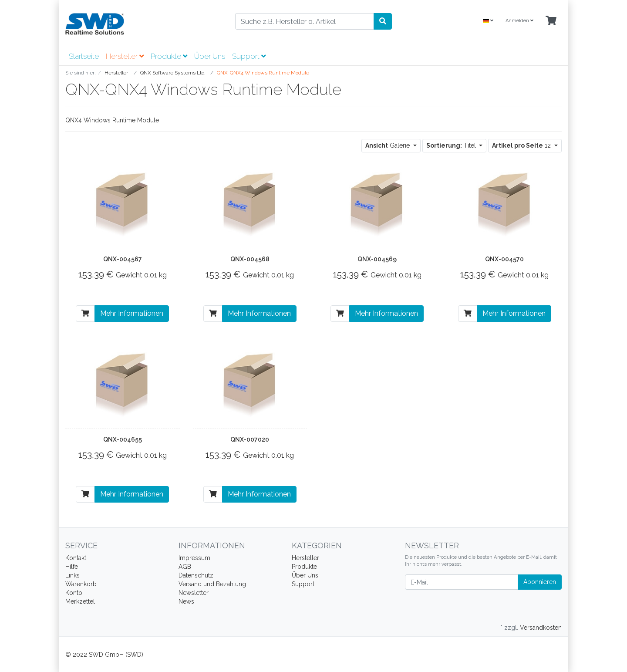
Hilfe (72, 567)
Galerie (388, 145)
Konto (74, 593)
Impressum (194, 558)
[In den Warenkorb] (85, 314)
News (186, 601)
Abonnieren (540, 582)
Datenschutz (196, 575)
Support (249, 56)
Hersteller (125, 56)
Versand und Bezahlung (212, 584)
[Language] (488, 21)
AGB (185, 567)
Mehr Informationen (132, 313)
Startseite (84, 56)
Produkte (169, 56)
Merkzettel (80, 601)
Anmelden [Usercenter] (519, 21)
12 (522, 145)
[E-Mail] (462, 582)
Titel (452, 145)
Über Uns (210, 56)
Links (72, 575)
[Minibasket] (551, 21)
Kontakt (76, 558)
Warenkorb (81, 584)
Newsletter (194, 593)
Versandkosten (541, 628)
